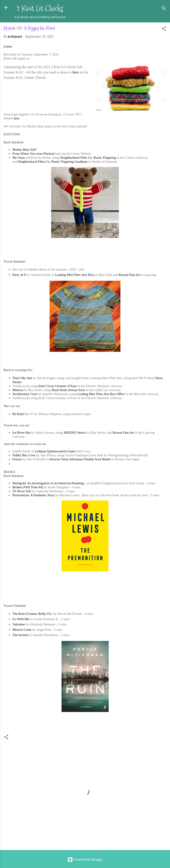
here (76, 72)
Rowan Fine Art (129, 275)
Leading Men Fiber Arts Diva (75, 275)
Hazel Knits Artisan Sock (68, 390)
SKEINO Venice (75, 433)
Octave (17, 459)
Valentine (19, 624)
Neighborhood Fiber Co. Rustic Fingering (88, 158)
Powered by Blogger (85, 860)
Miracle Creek (22, 630)
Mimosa (18, 390)
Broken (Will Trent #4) (28, 487)
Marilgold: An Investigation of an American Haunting (48, 483)
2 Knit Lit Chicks (40, 9)
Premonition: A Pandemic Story (33, 495)
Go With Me (21, 619)
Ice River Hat (21, 433)
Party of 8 (19, 275)
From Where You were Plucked (33, 154)
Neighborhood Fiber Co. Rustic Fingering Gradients (53, 162)
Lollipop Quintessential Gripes (55, 451)
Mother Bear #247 (25, 150)
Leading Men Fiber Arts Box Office (101, 394)
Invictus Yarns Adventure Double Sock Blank (80, 459)
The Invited (20, 635)
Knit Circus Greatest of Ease (58, 386)
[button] (164, 29)
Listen (8, 46)
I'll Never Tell (22, 491)
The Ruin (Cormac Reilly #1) (32, 614)
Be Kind (18, 414)
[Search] (164, 9)
